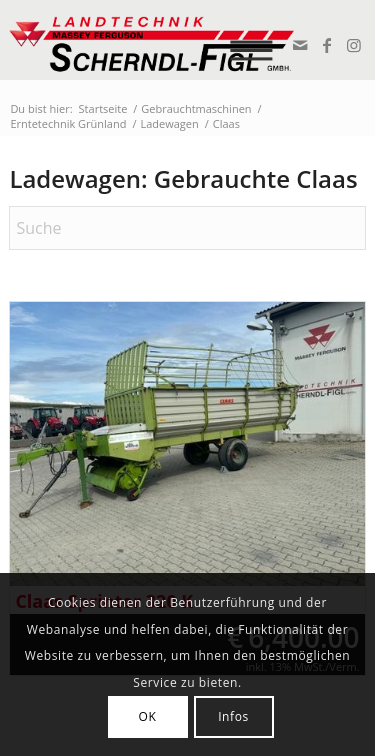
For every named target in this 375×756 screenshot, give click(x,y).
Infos (233, 716)
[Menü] (257, 40)
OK (148, 716)
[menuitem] (257, 40)
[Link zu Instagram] (353, 45)
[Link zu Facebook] (326, 45)
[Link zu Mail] (299, 45)
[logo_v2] (151, 40)
